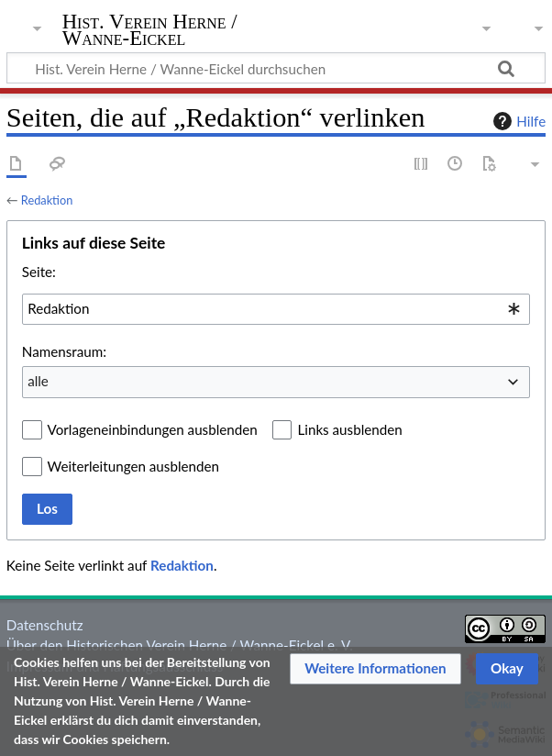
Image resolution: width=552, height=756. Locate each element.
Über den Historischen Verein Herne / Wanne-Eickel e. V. (180, 645)
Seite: (39, 272)
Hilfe (517, 121)
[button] (375, 669)
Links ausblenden (349, 429)
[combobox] (276, 309)
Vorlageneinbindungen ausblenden (153, 429)
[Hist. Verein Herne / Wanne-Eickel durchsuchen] (276, 68)
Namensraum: (64, 351)
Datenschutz (45, 625)
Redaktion (47, 200)
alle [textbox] (38, 381)
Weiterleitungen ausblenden (133, 466)
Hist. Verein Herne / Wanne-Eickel (150, 30)
